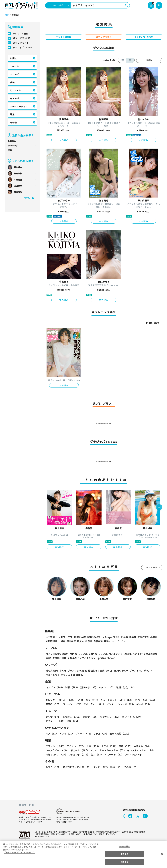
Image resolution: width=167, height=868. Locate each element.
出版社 (13, 58)
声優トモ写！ (53, 675)
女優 (92, 746)
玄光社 (116, 637)
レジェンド (79, 754)
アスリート (113, 754)
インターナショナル (120, 704)
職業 (12, 114)
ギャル (143, 704)
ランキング (13, 146)
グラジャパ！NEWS (22, 47)
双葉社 (107, 641)
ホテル (100, 734)
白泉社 (89, 641)
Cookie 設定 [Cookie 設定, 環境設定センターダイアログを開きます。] (124, 846)
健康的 (54, 704)
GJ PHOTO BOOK (97, 654)
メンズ (100, 767)
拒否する (124, 854)
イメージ (14, 98)
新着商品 (12, 141)
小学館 (153, 637)
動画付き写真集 (96, 671)
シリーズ (14, 74)
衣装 (12, 82)
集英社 (132, 637)
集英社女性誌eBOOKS (57, 658)
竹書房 (62, 641)
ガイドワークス (64, 637)
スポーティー (94, 704)
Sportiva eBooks (105, 658)
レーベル (14, 66)
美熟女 (90, 717)
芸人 (96, 754)
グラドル (55, 746)
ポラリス (65, 675)
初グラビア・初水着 (77, 767)
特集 (10, 150)
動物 (116, 767)
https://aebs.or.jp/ (42, 836)
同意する (124, 862)
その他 (13, 122)
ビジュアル (15, 90)
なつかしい (110, 717)
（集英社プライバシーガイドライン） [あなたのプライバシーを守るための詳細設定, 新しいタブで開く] (20, 852)
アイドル (75, 746)
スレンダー (57, 700)
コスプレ (55, 687)
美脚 (133, 700)
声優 (124, 746)
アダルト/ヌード (133, 754)
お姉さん (72, 717)
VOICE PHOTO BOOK (116, 671)
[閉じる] (162, 854)
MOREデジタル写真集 (118, 654)
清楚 (52, 721)
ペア (52, 734)
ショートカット (112, 700)
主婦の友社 (143, 637)
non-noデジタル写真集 (143, 654)
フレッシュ (72, 704)
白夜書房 (98, 641)
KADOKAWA (80, 637)
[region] (83, 854)
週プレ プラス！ (21, 43)
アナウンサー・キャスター (108, 750)
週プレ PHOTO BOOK (57, 654)
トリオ (66, 734)
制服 (72, 687)
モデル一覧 (29, 198)
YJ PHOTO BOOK (78, 654)
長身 (148, 700)
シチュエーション (19, 106)
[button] (159, 508)
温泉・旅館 (119, 734)
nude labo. (77, 675)
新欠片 (80, 641)
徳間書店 (71, 641)
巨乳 (76, 700)
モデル (109, 746)
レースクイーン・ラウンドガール (67, 750)
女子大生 (141, 746)
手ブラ (54, 767)
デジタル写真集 (21, 34)
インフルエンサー (141, 750)
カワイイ (131, 717)
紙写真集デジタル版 (56, 671)
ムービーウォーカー (122, 641)
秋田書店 (50, 637)
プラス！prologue (77, 671)
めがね (106, 687)
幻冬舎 (124, 637)
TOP (6, 15)
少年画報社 (51, 641)
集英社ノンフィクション (82, 658)
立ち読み (64, 140)
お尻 (92, 700)
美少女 (54, 717)
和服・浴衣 (125, 687)
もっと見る (152, 567)
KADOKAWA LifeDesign (99, 637)
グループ (83, 734)
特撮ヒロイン (56, 754)
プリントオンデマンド (140, 671)
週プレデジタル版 (22, 38)
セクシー (152, 717)
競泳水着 (88, 687)
